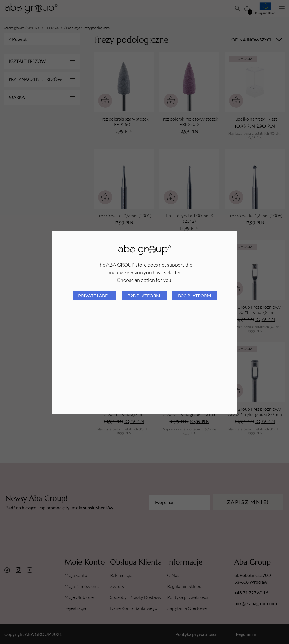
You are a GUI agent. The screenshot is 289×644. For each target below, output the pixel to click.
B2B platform (144, 296)
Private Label (94, 296)
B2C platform (195, 296)
